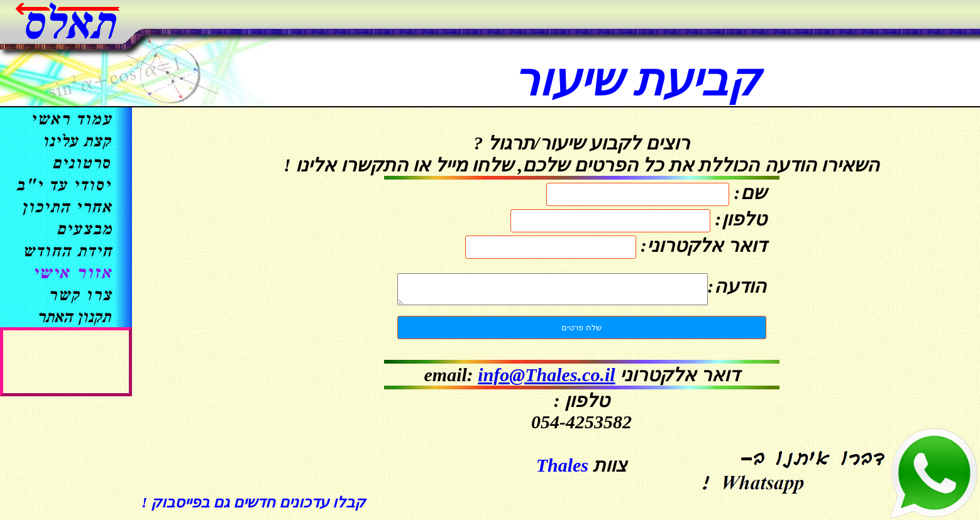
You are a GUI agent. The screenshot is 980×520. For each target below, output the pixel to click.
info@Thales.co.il (546, 380)
